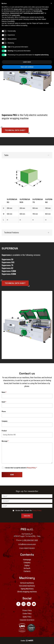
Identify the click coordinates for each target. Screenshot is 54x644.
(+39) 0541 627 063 (30, 540)
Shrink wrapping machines (27, 592)
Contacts (27, 571)
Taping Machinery (27, 589)
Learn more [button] (27, 62)
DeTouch (27, 568)
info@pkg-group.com (27, 544)
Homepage (27, 560)
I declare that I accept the (28, 510)
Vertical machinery (27, 583)
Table (6, 155)
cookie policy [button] (16, 15)
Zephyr (27, 565)
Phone (4, 411)
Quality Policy (27, 617)
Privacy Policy (31, 468)
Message (5, 441)
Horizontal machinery (27, 586)
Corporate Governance (27, 620)
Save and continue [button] (27, 67)
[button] (51, 3)
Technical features (12, 233)
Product (4, 431)
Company (4, 421)
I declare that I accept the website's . (21, 468)
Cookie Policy (27, 614)
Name (4, 392)
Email (4, 402)
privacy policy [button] (18, 9)
